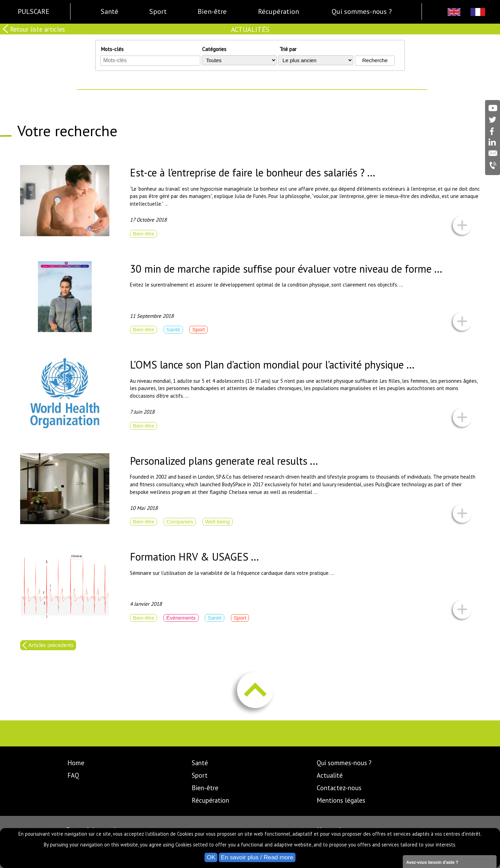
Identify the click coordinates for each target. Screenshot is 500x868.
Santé (200, 763)
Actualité (330, 775)
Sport (200, 775)
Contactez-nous (339, 788)
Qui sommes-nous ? (344, 763)
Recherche (375, 60)
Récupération (210, 800)
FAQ (73, 775)
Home (76, 763)
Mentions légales (341, 800)
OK (211, 857)
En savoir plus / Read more (257, 857)
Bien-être (205, 788)
